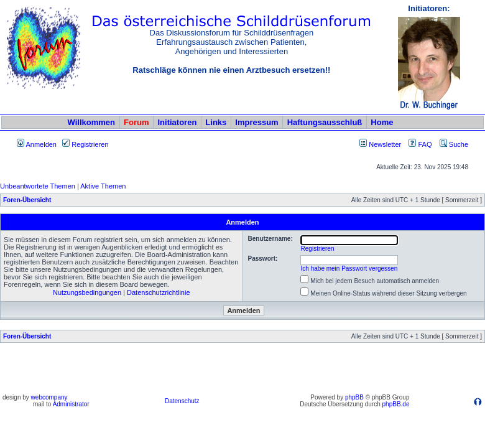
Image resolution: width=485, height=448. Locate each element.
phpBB (354, 397)
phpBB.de (396, 404)
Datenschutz (182, 401)
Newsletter (385, 144)
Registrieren (85, 144)
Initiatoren (177, 122)
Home (382, 122)
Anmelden (37, 144)
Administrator (71, 404)
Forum (136, 122)
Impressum (256, 122)
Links (216, 122)
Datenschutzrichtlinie (159, 292)
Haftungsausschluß (325, 122)
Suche (454, 144)
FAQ (420, 144)
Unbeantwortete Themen (38, 186)
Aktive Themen (103, 186)
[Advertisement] (242, 371)
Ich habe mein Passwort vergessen (349, 268)
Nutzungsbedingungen (87, 292)
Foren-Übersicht (27, 200)
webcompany (49, 397)
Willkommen (91, 122)
